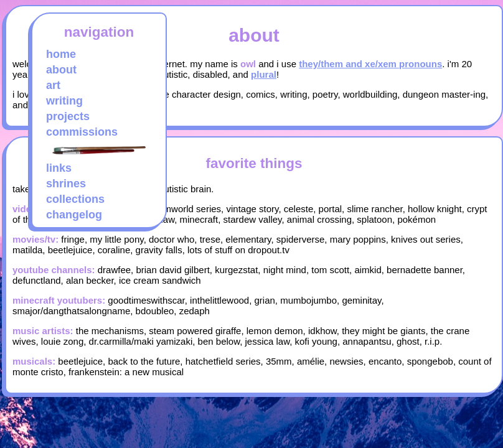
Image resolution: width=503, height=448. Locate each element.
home (61, 54)
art (53, 85)
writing (64, 101)
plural (264, 74)
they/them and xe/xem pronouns (370, 64)
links (59, 168)
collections (75, 199)
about (61, 70)
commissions (82, 132)
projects (68, 116)
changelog (74, 215)
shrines (66, 184)
